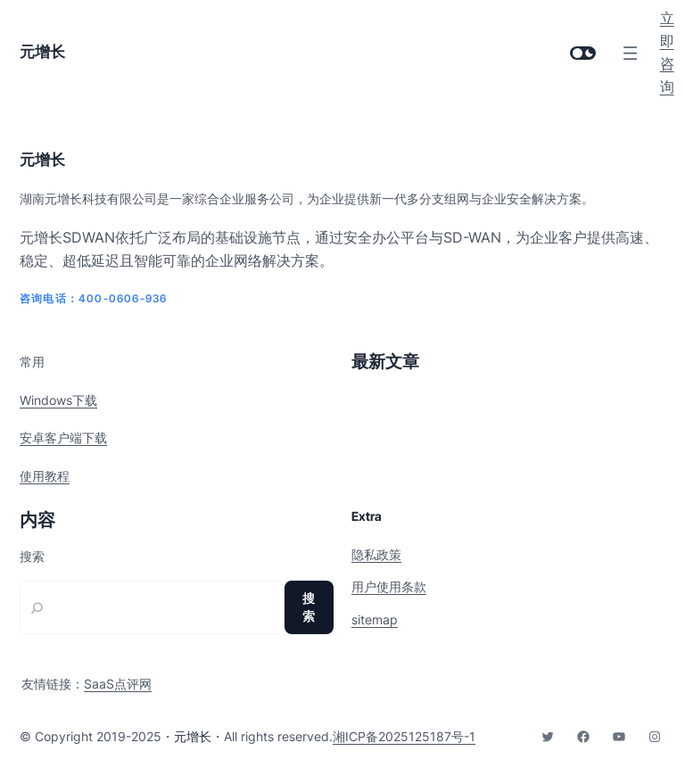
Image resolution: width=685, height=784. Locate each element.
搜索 (32, 557)
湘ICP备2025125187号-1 (404, 736)
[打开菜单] (630, 53)
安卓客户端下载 (63, 437)
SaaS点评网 (118, 684)
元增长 (42, 52)
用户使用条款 (389, 586)
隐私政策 (376, 554)
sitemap (375, 619)
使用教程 (45, 476)
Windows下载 (58, 400)
